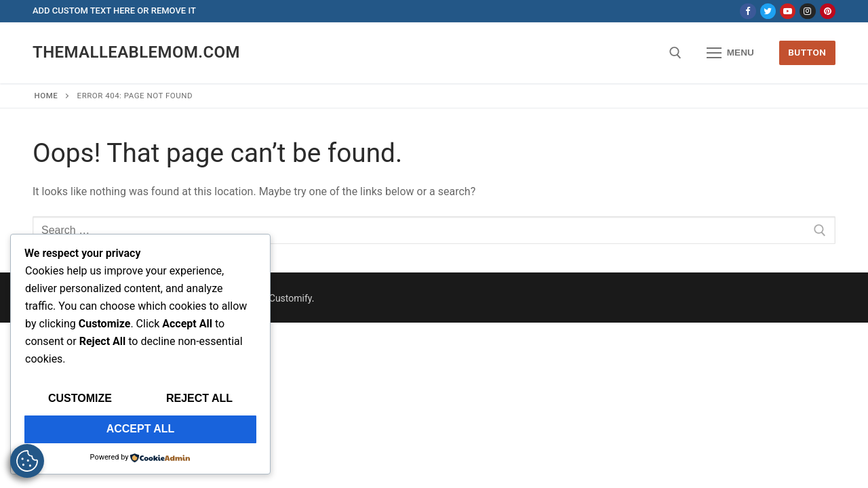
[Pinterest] (828, 11)
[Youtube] (788, 11)
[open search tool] (675, 53)
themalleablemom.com (136, 52)
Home (46, 96)
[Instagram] (807, 11)
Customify (291, 298)
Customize (80, 398)
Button (807, 52)
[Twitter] (768, 11)
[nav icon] (730, 53)
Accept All (141, 429)
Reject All (199, 398)
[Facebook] (748, 11)
